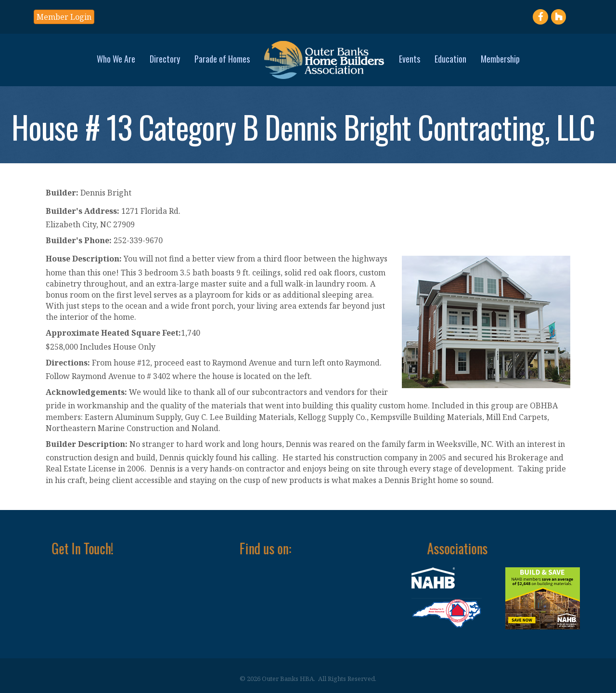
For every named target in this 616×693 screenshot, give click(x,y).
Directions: (68, 363)
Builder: (62, 193)
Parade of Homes (222, 59)
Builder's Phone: (79, 240)
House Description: (84, 259)
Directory (165, 59)
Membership (500, 59)
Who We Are (116, 59)
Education (450, 59)
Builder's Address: (83, 211)
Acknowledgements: (86, 392)
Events (410, 59)
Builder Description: (87, 444)
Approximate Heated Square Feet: (113, 333)
